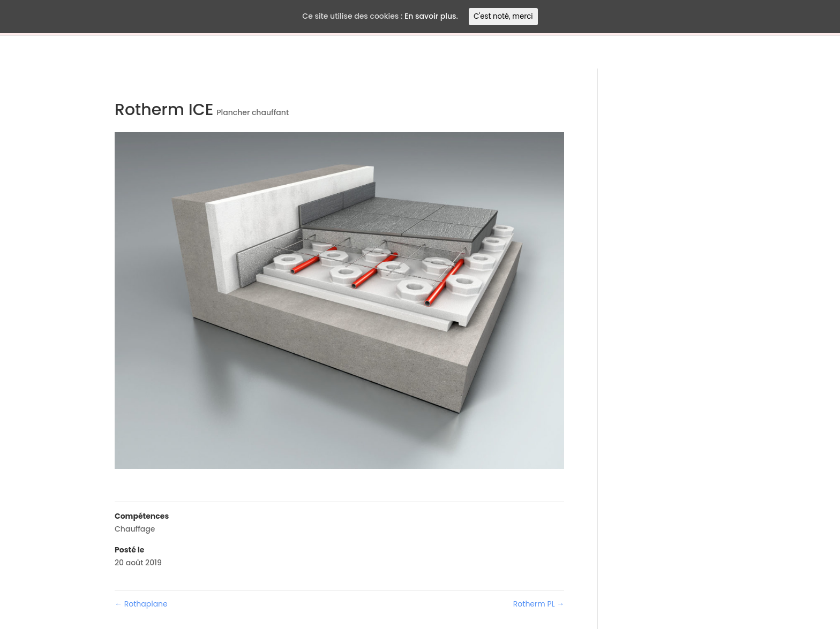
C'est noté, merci (503, 16)
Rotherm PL (539, 604)
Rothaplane (141, 604)
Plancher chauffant (253, 112)
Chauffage (135, 529)
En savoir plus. (431, 16)
